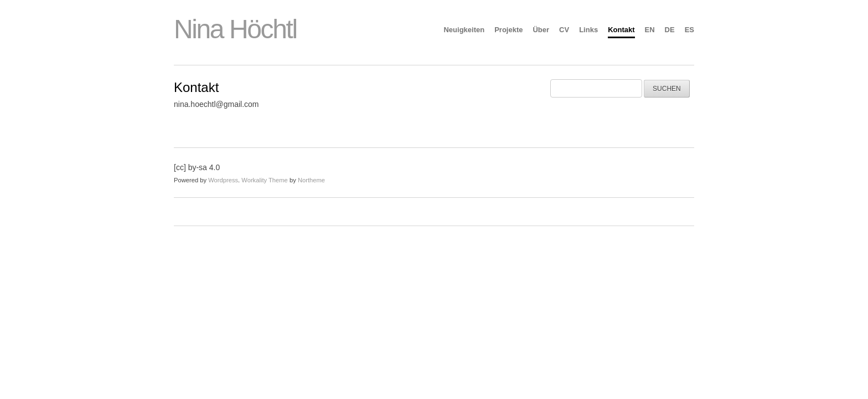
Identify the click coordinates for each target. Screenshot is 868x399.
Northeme (311, 180)
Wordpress (223, 180)
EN (650, 30)
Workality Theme (265, 180)
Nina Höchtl (235, 29)
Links (588, 30)
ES (689, 30)
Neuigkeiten (464, 30)
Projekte (508, 30)
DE (670, 30)
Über (541, 30)
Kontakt (621, 30)
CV (564, 30)
